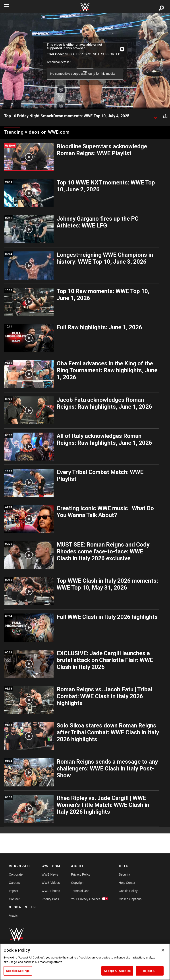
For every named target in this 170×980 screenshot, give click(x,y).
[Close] (163, 950)
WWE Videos (51, 883)
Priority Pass (50, 899)
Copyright (78, 883)
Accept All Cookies (117, 971)
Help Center (127, 883)
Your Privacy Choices (86, 899)
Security (125, 874)
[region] (85, 962)
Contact (14, 899)
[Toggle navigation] (6, 7)
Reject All (150, 971)
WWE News (50, 874)
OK (85, 72)
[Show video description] (155, 116)
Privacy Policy (81, 874)
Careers (14, 883)
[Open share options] (165, 116)
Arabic (13, 915)
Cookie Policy (128, 891)
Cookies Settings (18, 971)
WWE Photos (51, 891)
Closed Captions (130, 899)
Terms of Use (80, 891)
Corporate (16, 874)
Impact (14, 891)
